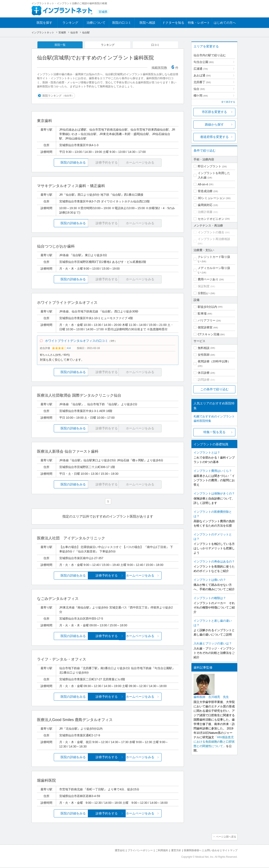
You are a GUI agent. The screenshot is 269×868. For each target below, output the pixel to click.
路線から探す (214, 124)
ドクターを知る (173, 23)
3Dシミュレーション (211, 198)
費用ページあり (208, 279)
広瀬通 (201, 69)
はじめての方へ (225, 23)
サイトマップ (229, 851)
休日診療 (204, 373)
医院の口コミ (122, 23)
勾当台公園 (204, 62)
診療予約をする (108, 577)
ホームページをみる (155, 577)
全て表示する (228, 102)
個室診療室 (205, 327)
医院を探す (44, 23)
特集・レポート (199, 23)
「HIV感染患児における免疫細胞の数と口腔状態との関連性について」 (214, 742)
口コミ (156, 45)
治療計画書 (205, 212)
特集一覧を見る (214, 432)
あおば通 (202, 75)
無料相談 (204, 348)
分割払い (204, 293)
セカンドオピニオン (211, 219)
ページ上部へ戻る (225, 838)
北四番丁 (202, 82)
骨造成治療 (205, 191)
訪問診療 (204, 380)
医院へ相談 (147, 23)
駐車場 (202, 313)
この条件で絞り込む (214, 389)
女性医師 (204, 355)
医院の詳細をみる (61, 163)
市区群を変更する (214, 112)
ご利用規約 (156, 851)
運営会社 (111, 851)
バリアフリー (207, 320)
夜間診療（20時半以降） (214, 361)
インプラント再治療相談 (214, 239)
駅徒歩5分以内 (207, 307)
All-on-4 (203, 184)
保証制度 (204, 286)
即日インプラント (210, 166)
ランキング (70, 23)
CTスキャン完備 (209, 334)
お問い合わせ (210, 851)
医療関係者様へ (189, 851)
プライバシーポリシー (133, 851)
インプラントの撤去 (211, 232)
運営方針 (172, 851)
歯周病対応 (205, 205)
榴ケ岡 (201, 96)
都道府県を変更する (214, 137)
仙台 (199, 89)
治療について (96, 23)
